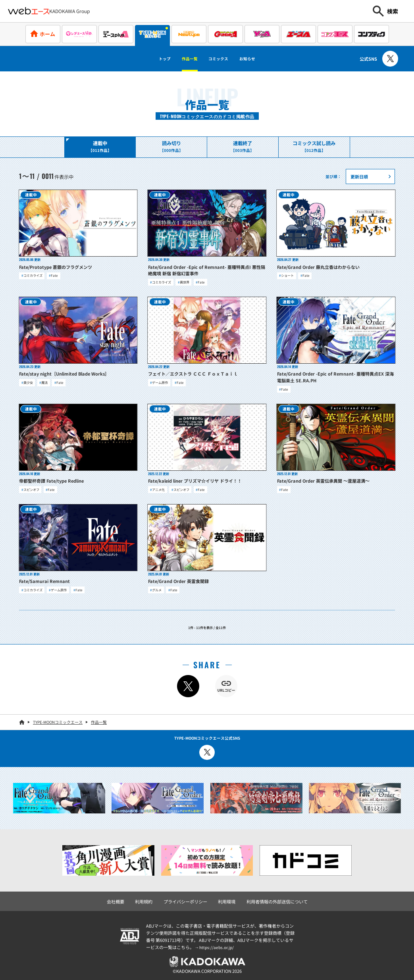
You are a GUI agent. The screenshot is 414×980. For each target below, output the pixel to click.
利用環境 (226, 899)
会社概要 (122, 899)
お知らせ (262, 59)
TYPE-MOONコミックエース (58, 720)
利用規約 (148, 899)
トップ (149, 59)
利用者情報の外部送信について (273, 899)
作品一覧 (183, 59)
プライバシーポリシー (187, 899)
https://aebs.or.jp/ (218, 945)
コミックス (222, 59)
